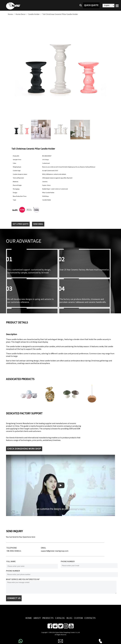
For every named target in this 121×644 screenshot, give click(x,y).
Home (10, 14)
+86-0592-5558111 (14, 551)
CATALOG (60, 618)
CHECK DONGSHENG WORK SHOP (24, 449)
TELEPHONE (12, 548)
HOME (29, 618)
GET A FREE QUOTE (21, 224)
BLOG (69, 618)
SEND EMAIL (38, 224)
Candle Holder (34, 14)
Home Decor (21, 14)
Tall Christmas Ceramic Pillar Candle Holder (60, 14)
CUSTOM (78, 618)
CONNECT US (14, 598)
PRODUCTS (48, 618)
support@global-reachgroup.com (55, 551)
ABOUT (37, 618)
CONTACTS (90, 618)
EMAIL (43, 548)
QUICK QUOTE (91, 5)
